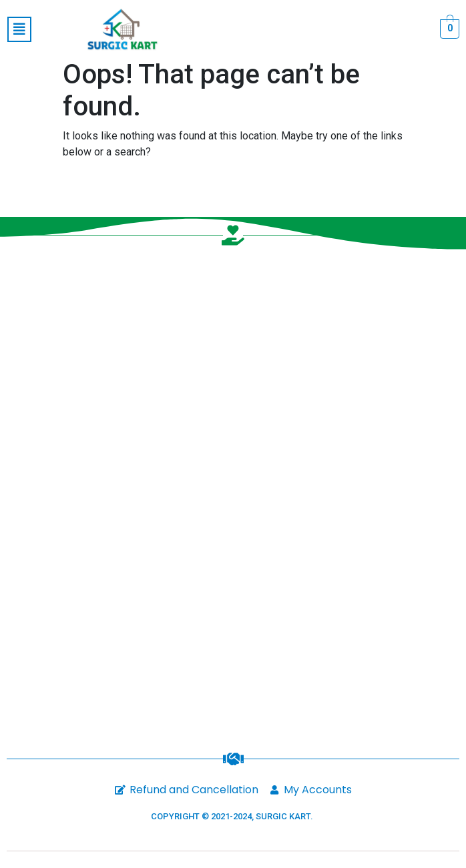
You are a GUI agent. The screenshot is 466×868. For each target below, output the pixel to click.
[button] (19, 29)
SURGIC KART (283, 816)
